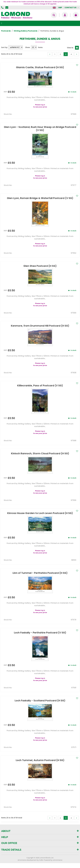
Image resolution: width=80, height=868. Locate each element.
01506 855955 (3, 8)
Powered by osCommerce (53, 860)
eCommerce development (27, 860)
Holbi (41, 860)
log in (43, 105)
